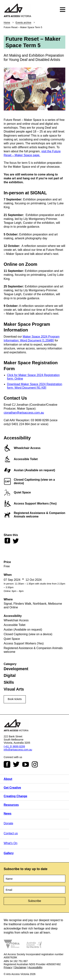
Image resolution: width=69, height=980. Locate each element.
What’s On (10, 843)
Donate (8, 823)
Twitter (16, 764)
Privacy (8, 967)
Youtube (26, 764)
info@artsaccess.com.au (18, 750)
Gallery (9, 853)
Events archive (23, 22)
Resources (11, 805)
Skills (9, 682)
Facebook (7, 764)
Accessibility (35, 967)
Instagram (35, 764)
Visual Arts (14, 689)
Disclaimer (20, 967)
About (8, 779)
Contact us (11, 833)
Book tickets (15, 699)
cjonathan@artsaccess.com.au (24, 413)
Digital (10, 676)
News (8, 814)
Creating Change (15, 796)
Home (7, 22)
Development (16, 669)
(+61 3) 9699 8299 (14, 746)
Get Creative (12, 788)
